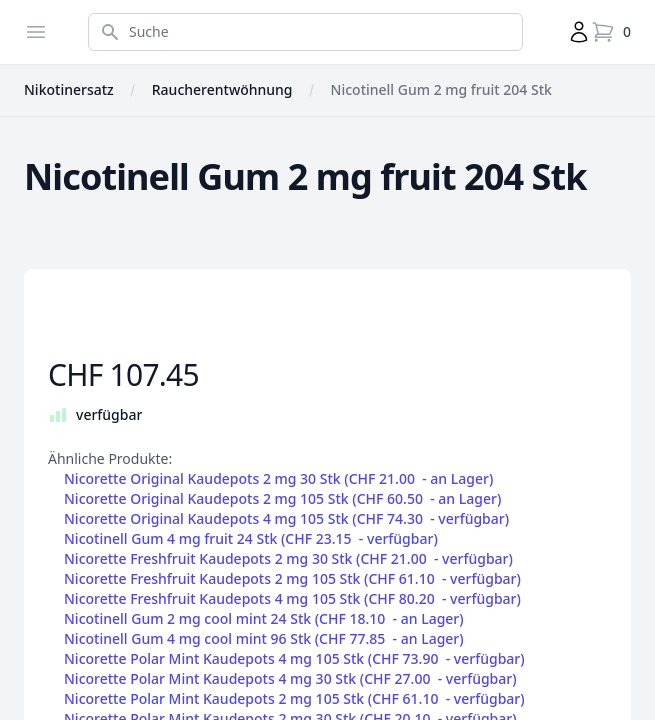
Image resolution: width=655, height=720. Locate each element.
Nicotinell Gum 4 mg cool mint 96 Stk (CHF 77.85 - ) (264, 639)
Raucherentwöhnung (222, 89)
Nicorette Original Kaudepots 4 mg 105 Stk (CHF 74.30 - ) (286, 519)
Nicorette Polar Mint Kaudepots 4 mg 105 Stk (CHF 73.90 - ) (294, 659)
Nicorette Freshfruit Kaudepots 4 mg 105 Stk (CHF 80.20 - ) (292, 599)
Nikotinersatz (69, 89)
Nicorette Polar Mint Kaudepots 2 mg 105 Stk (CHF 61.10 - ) (294, 699)
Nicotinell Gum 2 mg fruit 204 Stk (441, 89)
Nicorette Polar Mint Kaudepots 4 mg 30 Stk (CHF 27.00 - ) (290, 679)
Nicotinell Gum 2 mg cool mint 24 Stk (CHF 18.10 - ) (264, 619)
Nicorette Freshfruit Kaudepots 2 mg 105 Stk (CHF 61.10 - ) (292, 579)
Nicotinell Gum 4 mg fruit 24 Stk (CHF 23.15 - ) (251, 539)
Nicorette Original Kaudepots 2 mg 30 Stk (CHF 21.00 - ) (278, 479)
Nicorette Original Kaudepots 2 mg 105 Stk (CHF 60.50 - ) (282, 499)
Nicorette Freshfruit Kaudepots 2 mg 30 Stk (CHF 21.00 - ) (288, 559)
